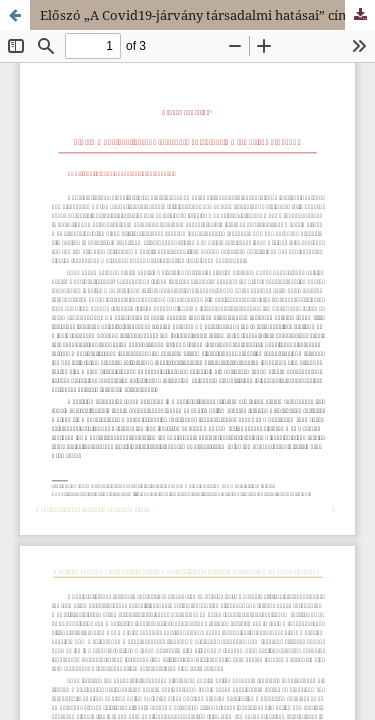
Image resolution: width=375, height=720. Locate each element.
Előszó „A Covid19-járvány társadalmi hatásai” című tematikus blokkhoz (207, 15)
